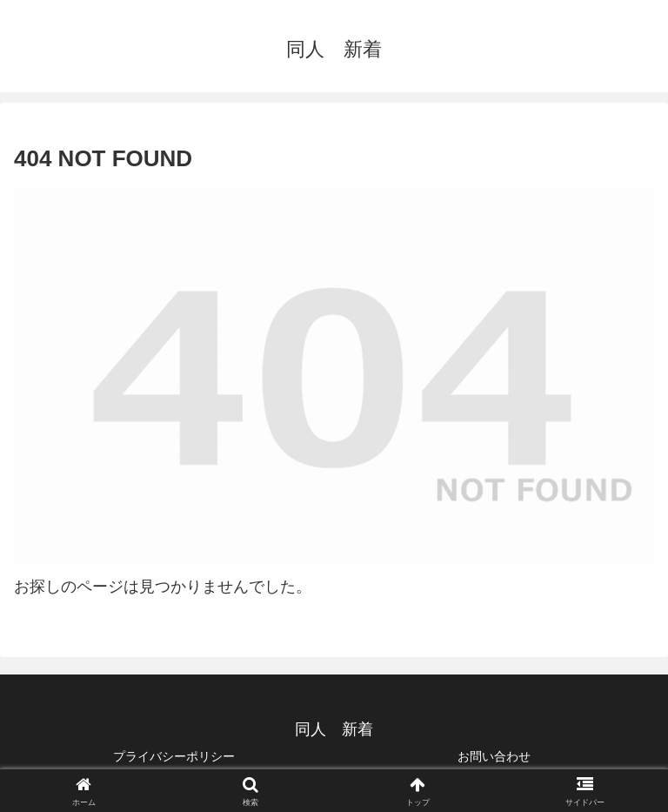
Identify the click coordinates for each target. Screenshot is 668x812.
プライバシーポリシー (174, 756)
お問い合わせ (494, 756)
